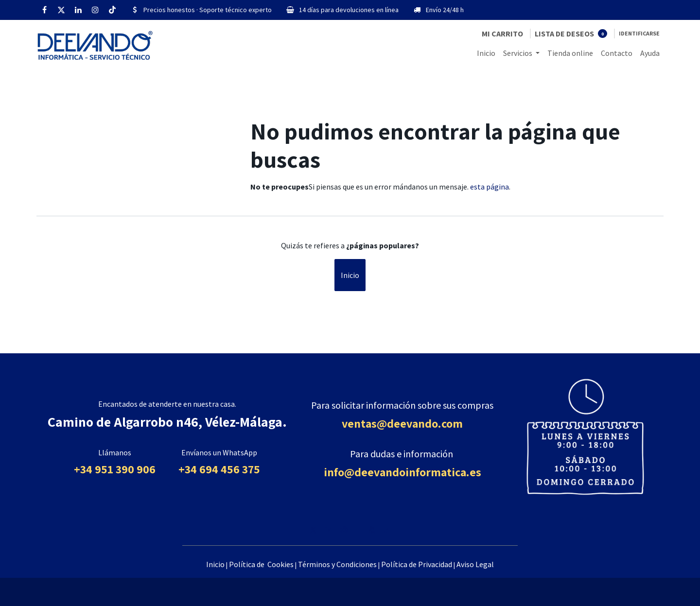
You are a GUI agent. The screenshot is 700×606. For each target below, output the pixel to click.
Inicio (350, 275)
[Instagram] (95, 10)
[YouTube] (372, 530)
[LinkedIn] (78, 10)
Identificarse (639, 33)
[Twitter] (61, 10)
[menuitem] (486, 53)
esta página (490, 187)
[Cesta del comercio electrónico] (502, 34)
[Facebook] (44, 10)
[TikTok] (112, 10)
